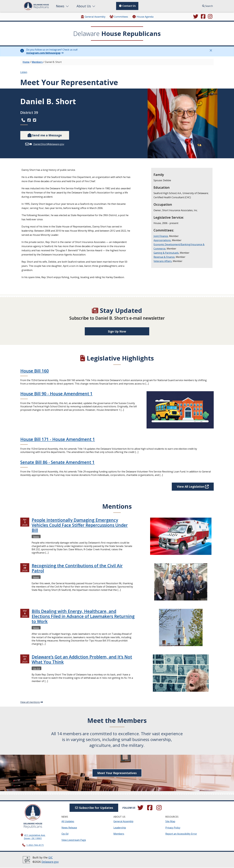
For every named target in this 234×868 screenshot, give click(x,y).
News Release (69, 828)
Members (37, 62)
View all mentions (30, 702)
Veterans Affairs (163, 261)
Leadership (120, 828)
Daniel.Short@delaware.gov (49, 144)
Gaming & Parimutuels (166, 253)
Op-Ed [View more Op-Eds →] (36, 669)
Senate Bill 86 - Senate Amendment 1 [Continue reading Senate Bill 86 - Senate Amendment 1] (57, 462)
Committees (119, 17)
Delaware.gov (50, 862)
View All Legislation (191, 487)
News (63, 6)
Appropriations (162, 240)
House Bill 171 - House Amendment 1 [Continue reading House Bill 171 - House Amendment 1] (58, 439)
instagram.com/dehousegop (43, 53)
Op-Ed (65, 834)
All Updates (68, 822)
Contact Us (127, 6)
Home (26, 62)
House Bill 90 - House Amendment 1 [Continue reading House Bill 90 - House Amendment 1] (56, 394)
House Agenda (143, 17)
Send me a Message (45, 135)
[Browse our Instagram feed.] (210, 17)
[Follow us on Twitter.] (196, 17)
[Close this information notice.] (211, 50)
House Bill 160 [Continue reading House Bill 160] (35, 371)
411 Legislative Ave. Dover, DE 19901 (35, 837)
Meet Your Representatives (117, 773)
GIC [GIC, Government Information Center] (51, 858)
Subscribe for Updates (94, 808)
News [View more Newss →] (36, 537)
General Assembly (93, 17)
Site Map (170, 822)
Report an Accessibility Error (181, 834)
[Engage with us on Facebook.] (203, 17)
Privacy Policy (173, 828)
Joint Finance (161, 236)
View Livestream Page (74, 840)
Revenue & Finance (164, 257)
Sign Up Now (117, 331)
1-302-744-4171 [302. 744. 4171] (35, 845)
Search (208, 6)
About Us (86, 6)
